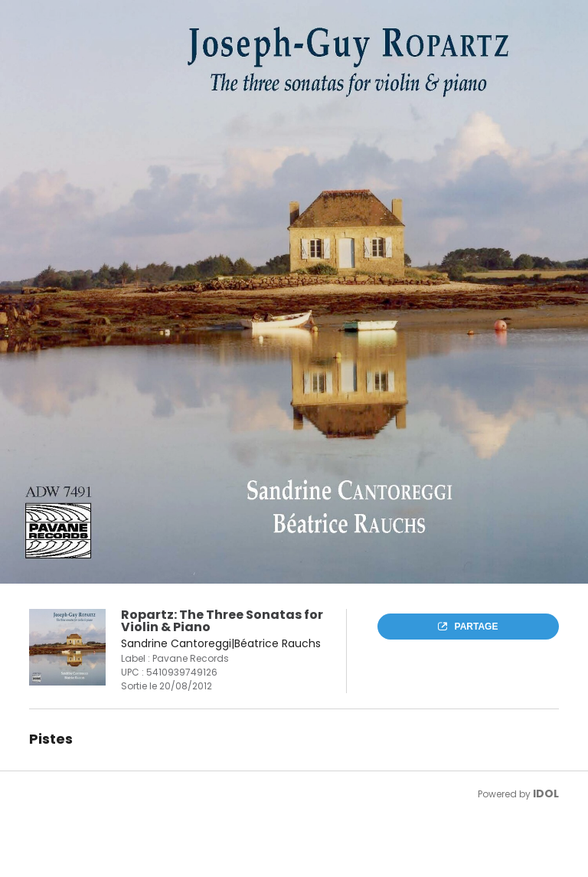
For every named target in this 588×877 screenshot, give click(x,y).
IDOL (546, 794)
